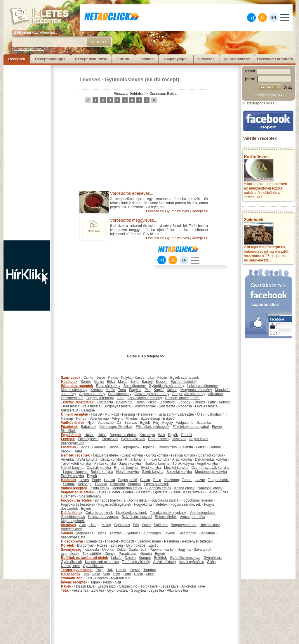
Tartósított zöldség (136, 562)
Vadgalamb (185, 423)
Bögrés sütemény (100, 398)
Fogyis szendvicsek (186, 504)
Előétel (115, 492)
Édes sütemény (108, 386)
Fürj (156, 423)
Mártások (69, 525)
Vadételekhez (72, 529)
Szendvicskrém (149, 541)
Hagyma (184, 550)
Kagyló (135, 570)
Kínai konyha (135, 459)
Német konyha (72, 468)
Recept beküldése (91, 59)
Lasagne (88, 410)
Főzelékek (69, 427)
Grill (89, 578)
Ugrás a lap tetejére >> (145, 356)
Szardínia (118, 484)
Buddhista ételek (158, 488)
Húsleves (179, 439)
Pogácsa (185, 406)
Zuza (150, 574)
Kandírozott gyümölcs (102, 562)
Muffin (110, 390)
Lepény (184, 402)
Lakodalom (216, 414)
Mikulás (132, 419)
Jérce (101, 378)
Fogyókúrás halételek (151, 504)
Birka (111, 382)
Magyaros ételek (106, 455)
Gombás (99, 447)
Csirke (88, 378)
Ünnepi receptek (75, 414)
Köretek (68, 545)
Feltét (176, 492)
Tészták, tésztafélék (77, 402)
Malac (123, 382)
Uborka (108, 550)
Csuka (145, 480)
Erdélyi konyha (73, 476)
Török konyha (183, 464)
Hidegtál (112, 541)
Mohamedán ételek (127, 488)
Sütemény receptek (77, 386)
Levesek (90, 80)
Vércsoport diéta (192, 517)
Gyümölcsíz (213, 558)
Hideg (94, 525)
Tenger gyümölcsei (77, 570)
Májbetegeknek (73, 521)
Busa (157, 480)
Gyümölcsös (167, 447)
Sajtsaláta (207, 533)
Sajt (118, 582)
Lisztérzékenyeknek (131, 513)
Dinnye (110, 554)
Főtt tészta (105, 402)
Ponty (97, 480)
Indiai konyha (159, 459)
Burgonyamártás (184, 525)
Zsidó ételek (100, 488)
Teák (65, 590)
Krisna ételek (184, 488)
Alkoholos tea (178, 590)
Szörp (212, 562)
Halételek (69, 480)
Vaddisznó (106, 423)
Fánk (212, 402)
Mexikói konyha (176, 468)
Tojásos (148, 447)
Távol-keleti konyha (76, 464)
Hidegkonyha (72, 541)
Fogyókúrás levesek (197, 500)
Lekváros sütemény (202, 386)
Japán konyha (130, 464)
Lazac (200, 480)
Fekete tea (80, 590)
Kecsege (85, 484)
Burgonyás (85, 545)
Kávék (66, 586)
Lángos (199, 402)
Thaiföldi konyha (157, 464)
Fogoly (168, 423)
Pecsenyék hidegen (197, 541)
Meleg (106, 525)
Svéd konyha (151, 468)
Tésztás (115, 533)
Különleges (152, 533)
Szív (116, 574)
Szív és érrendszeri (137, 517)
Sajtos (84, 447)
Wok (161, 435)
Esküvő (169, 419)
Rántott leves (158, 439)
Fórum (123, 59)
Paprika (155, 550)
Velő (106, 574)
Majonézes (85, 533)
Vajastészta (92, 406)
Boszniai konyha (179, 472)
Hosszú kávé (85, 586)
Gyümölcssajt (72, 562)
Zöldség (117, 545)
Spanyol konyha (211, 455)
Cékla (121, 550)
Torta (122, 390)
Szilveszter (186, 414)
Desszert (143, 492)
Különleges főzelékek (116, 427)
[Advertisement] (27, 153)
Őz (119, 423)
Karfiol (169, 550)
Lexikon (146, 59)
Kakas (113, 378)
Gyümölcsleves (124, 80)
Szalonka (204, 423)
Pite (148, 390)
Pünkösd (112, 414)
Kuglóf (159, 390)
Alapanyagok (176, 59)
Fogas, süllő (128, 480)
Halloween (146, 414)
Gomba (146, 554)
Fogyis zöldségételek (115, 504)
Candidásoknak (73, 517)
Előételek (69, 447)
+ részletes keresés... (29, 49)
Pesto (107, 582)
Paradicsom (128, 554)
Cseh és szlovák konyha (210, 468)
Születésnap (150, 419)
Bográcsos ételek (123, 435)
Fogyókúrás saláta (164, 500)
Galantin (186, 447)
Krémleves (110, 439)
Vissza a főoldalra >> (131, 94)
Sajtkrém (161, 525)
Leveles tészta (206, 406)
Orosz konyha (111, 459)
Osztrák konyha (99, 468)
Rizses (102, 545)
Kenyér (225, 402)
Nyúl (91, 423)
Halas (102, 435)
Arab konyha (182, 459)
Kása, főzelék (194, 492)
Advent (117, 419)
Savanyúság (71, 550)
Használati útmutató (275, 59)
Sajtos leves (199, 439)
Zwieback (254, 220)
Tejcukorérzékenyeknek (168, 513)
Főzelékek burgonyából (191, 427)
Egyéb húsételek (184, 382)
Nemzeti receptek (75, 455)
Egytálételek (71, 435)
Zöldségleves (88, 439)
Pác (136, 525)
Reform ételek (166, 517)
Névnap (67, 419)
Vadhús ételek (73, 423)
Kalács (172, 390)
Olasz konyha (132, 455)
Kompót (145, 558)
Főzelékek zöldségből (153, 427)
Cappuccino (128, 586)
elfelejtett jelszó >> (268, 95)
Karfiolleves (256, 157)
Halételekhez (210, 525)
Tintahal (149, 570)
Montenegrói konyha (211, 472)
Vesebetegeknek (202, 513)
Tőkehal (101, 484)
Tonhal (187, 480)
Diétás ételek (72, 513)
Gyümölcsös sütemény (166, 386)
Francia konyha (183, 455)
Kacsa (139, 378)
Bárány (147, 382)
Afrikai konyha (105, 464)
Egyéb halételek (156, 484)
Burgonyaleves (73, 443)
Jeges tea (157, 590)
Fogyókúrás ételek (76, 500)
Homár (121, 570)
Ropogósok (131, 447)
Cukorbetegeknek (99, 513)
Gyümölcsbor (93, 566)
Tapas (95, 582)
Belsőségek (71, 574)
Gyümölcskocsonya (185, 558)
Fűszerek (206, 59)
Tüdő (127, 574)
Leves (84, 480)
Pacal (138, 574)
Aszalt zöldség (164, 562)
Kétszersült (70, 410)
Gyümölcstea (117, 590)
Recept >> (200, 211)
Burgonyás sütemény (189, 394)
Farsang (128, 414)
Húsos (89, 435)
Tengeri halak (218, 480)
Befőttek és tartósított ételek (85, 558)
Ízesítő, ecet (71, 566)
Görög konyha (157, 455)
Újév (201, 414)
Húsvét (97, 414)
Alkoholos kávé (193, 586)
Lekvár (117, 558)
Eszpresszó (107, 586)
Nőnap (81, 419)
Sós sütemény (135, 386)
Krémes (97, 390)
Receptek (17, 59)
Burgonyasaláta (73, 537)
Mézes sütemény (74, 390)
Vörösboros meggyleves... (134, 220)
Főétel (128, 492)
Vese (96, 574)
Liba (151, 378)
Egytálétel (160, 492)
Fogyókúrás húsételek (78, 504)
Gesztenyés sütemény (152, 394)
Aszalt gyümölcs (191, 562)
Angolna (134, 484)
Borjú (135, 382)
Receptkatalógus (50, 59)
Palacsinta (124, 402)
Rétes (140, 402)
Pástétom (172, 541)
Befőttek (160, 558)
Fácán (162, 378)
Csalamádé (138, 550)
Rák (110, 570)
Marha (99, 382)
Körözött (128, 541)
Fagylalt (135, 390)
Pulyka (126, 378)
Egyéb (145, 423)
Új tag (288, 87)
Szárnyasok (71, 378)
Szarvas (131, 423)
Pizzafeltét (167, 402)
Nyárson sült (121, 578)
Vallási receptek (74, 488)
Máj (86, 574)
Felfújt (201, 447)
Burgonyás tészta (117, 406)
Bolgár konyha (102, 472)
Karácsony (166, 414)
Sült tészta (167, 406)
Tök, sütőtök (92, 554)
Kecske (162, 382)
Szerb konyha (153, 472)
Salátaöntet (188, 533)
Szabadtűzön (72, 578)
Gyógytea (138, 590)
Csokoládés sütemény (145, 398)
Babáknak (89, 427)
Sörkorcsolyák (145, 406)
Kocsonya (147, 435)
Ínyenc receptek (74, 582)
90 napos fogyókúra (110, 500)
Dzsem (130, 558)
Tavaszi (170, 533)
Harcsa (109, 480)
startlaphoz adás (258, 103)
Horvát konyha (127, 472)
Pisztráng (172, 480)
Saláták (69, 484)
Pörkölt (187, 435)
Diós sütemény (120, 394)
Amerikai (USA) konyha (79, 459)
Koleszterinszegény (103, 517)
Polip (100, 570)
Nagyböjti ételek (210, 488)
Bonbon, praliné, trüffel (183, 398)
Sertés (86, 382)
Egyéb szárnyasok (185, 378)
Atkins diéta (138, 500)
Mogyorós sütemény (196, 390)
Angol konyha (207, 464)
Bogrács (101, 578)
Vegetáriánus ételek (77, 492)
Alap (83, 525)
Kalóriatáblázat (237, 59)
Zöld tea (98, 590)
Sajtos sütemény (92, 394)
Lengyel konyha (75, 472)
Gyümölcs (122, 525)
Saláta (212, 492)
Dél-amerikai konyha (211, 459)
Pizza (152, 402)
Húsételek (69, 382)
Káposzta (92, 550)
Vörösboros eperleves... (132, 193)
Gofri (121, 398)
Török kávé (149, 586)
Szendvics (94, 541)
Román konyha (126, 468)
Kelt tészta (71, 406)
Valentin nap (99, 419)
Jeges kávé (170, 586)
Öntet (146, 525)
